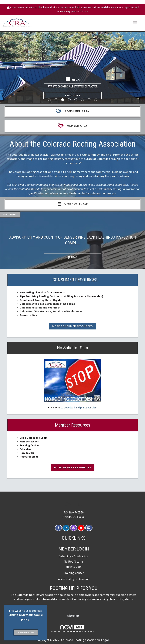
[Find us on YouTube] (81, 528)
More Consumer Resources (72, 326)
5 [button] (76, 100)
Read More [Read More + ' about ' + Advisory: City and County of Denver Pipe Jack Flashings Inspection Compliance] (10, 214)
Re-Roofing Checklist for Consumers (42, 292)
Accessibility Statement (74, 579)
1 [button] (49, 100)
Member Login (74, 549)
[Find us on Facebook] (58, 528)
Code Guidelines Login (34, 438)
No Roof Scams (74, 561)
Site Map (73, 615)
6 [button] (82, 100)
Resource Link (28, 315)
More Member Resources (73, 467)
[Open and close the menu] (86, 22)
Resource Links (29, 457)
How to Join (27, 453)
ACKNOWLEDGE (26, 632)
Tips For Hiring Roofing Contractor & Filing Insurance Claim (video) (61, 296)
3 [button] (63, 100)
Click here (54, 407)
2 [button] (56, 100)
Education (26, 449)
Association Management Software (72, 629)
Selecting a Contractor (74, 556)
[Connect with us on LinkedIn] (66, 528)
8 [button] (96, 100)
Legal (105, 640)
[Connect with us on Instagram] (74, 528)
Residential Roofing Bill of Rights (41, 300)
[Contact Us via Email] (89, 528)
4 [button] (69, 100)
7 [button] (89, 100)
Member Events (29, 441)
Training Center (29, 445)
